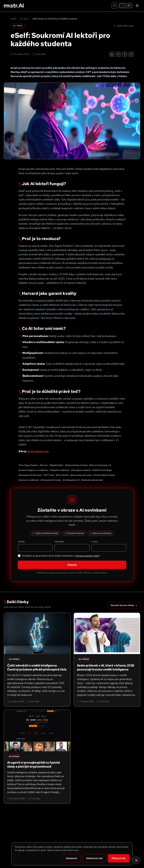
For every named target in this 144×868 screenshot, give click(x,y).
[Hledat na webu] (114, 6)
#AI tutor (44, 465)
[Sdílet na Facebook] (125, 54)
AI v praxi (24, 19)
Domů (13, 19)
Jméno (21, 542)
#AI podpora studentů (81, 470)
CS (122, 5)
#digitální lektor (56, 465)
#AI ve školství (62, 475)
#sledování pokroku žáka (92, 480)
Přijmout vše (119, 858)
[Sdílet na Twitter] (118, 54)
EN (129, 5)
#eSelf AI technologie (102, 470)
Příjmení (59, 542)
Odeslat (72, 565)
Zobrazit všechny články (124, 605)
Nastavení (72, 858)
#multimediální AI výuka (104, 475)
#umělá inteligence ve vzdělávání (33, 470)
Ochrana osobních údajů (87, 556)
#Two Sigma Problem (28, 465)
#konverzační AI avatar (51, 480)
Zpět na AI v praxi (124, 26)
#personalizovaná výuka (81, 475)
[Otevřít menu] (137, 6)
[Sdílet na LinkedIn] (112, 54)
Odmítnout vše (94, 858)
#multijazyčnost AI (71, 480)
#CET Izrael (49, 475)
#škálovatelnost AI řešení (76, 465)
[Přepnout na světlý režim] (136, 860)
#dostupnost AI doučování (30, 475)
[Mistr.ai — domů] (14, 6)
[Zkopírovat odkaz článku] (131, 54)
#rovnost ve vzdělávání (29, 480)
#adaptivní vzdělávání (60, 470)
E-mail (95, 542)
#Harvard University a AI (100, 465)
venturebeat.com (38, 451)
